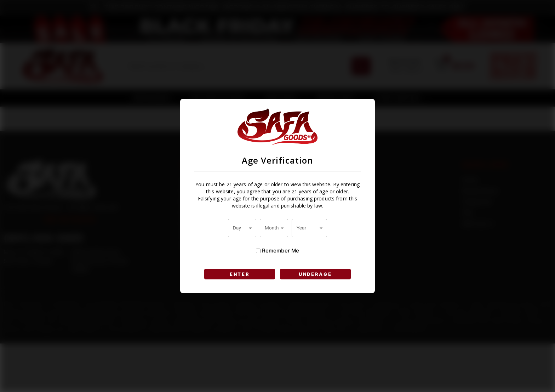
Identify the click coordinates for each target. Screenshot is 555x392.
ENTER (240, 274)
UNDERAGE (315, 274)
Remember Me (277, 251)
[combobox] (242, 228)
